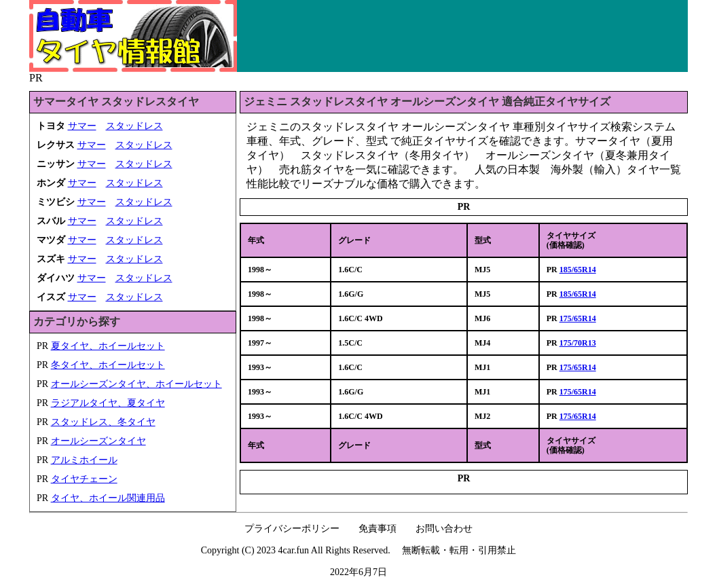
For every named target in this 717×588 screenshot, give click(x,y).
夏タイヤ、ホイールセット (108, 346)
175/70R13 (578, 343)
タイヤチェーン (84, 479)
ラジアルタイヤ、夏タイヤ (108, 403)
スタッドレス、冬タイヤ (103, 422)
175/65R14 (578, 318)
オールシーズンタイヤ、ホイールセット (136, 384)
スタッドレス (134, 126)
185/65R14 (578, 270)
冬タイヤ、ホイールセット (108, 365)
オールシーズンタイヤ (98, 441)
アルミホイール (84, 460)
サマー (82, 126)
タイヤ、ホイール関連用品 (108, 498)
